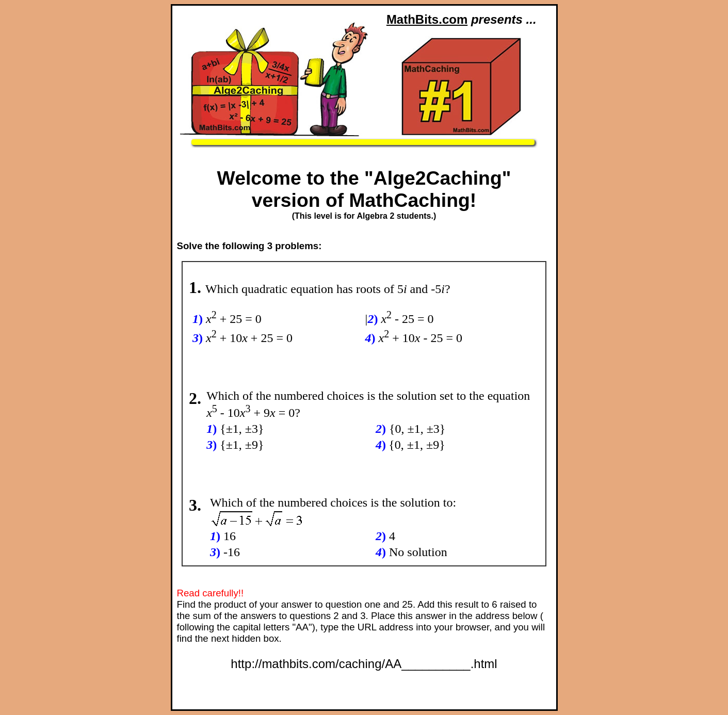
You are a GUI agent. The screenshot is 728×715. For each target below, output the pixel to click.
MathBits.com (427, 19)
